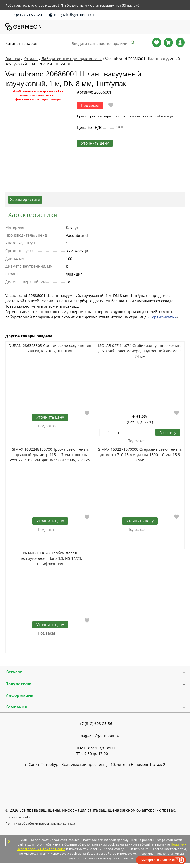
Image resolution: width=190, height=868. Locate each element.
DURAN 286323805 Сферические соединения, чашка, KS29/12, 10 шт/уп (50, 348)
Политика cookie (18, 817)
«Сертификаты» (162, 317)
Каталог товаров (21, 43)
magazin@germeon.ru (74, 15)
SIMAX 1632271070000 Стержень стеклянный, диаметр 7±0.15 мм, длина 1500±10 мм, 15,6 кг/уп (140, 455)
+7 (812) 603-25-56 (27, 15)
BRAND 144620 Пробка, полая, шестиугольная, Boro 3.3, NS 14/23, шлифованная (50, 558)
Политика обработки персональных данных (40, 823)
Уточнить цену (95, 143)
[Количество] (109, 433)
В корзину (168, 433)
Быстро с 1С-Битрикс (158, 860)
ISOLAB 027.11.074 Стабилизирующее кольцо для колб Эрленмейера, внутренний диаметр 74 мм (140, 351)
